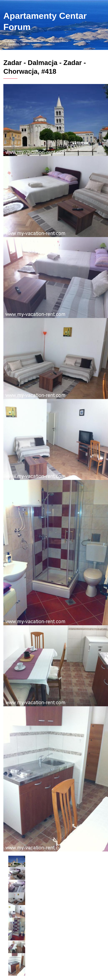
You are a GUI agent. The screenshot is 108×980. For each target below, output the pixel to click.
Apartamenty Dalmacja (58, 41)
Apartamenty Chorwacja (32, 41)
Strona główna (10, 41)
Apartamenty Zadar (82, 41)
